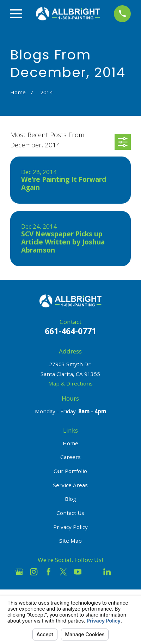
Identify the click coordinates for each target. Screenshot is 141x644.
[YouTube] (78, 572)
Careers (70, 457)
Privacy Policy (70, 527)
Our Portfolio (70, 471)
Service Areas (70, 485)
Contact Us (70, 513)
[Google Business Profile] (19, 572)
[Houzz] (93, 572)
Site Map (70, 541)
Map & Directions (70, 383)
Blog (70, 499)
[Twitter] (63, 572)
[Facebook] (48, 572)
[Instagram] (34, 572)
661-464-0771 (70, 331)
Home (70, 443)
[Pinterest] (122, 572)
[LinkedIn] (107, 572)
